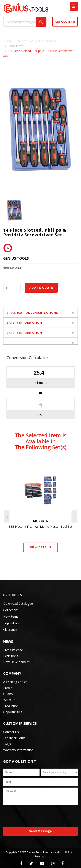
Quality (8, 694)
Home (8, 41)
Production (11, 706)
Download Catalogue (18, 604)
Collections (11, 610)
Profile (8, 688)
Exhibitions (11, 656)
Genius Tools (16, 258)
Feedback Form (14, 738)
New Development (16, 662)
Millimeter (41, 383)
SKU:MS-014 (12, 268)
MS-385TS (40, 521)
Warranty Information (18, 750)
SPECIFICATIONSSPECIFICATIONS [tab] (40, 313)
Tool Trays (16, 46)
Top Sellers (11, 623)
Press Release (13, 650)
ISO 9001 (10, 700)
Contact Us (11, 732)
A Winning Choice (15, 682)
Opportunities (13, 712)
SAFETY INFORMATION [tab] (40, 323)
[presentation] (36, 816)
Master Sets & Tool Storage (37, 41)
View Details (40, 547)
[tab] (40, 341)
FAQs (7, 744)
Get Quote (65, 22)
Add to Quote (41, 288)
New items (11, 616)
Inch (40, 414)
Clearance (10, 630)
